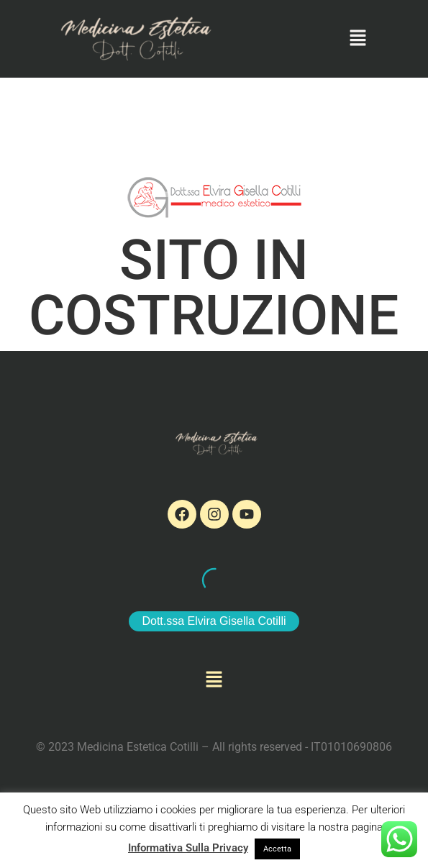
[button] (358, 39)
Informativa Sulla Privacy (188, 848)
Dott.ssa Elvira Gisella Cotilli (214, 621)
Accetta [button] (277, 849)
